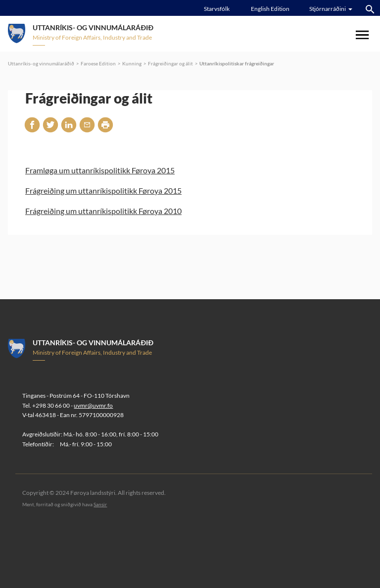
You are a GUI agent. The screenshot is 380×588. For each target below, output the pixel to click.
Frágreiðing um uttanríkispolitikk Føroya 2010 (103, 211)
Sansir (100, 504)
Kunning (132, 63)
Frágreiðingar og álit (170, 63)
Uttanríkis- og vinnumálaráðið (41, 63)
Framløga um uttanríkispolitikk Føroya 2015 (100, 170)
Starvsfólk (217, 9)
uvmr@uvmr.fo (93, 405)
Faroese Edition (98, 63)
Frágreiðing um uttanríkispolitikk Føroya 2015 (103, 190)
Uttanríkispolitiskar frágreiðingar (237, 63)
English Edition (270, 9)
